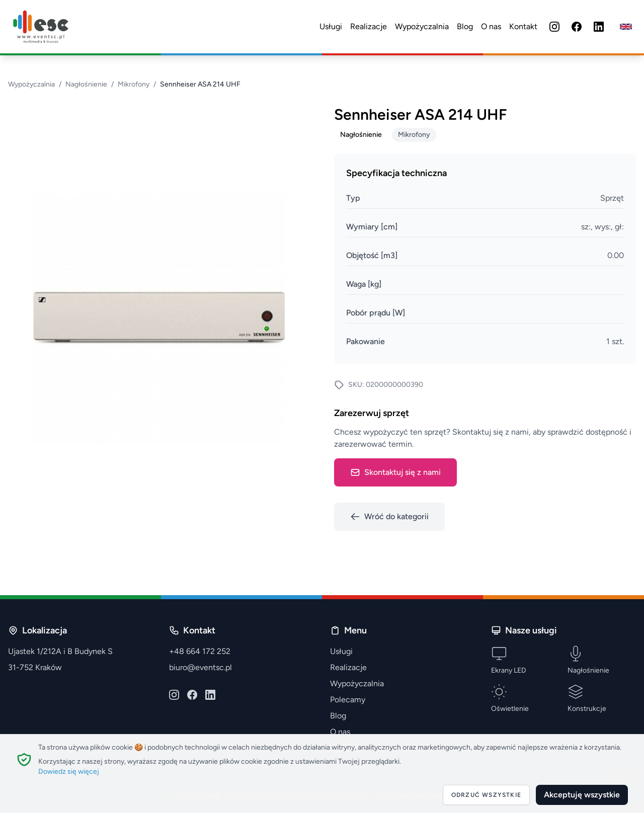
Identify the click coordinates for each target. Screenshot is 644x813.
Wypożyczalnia (422, 26)
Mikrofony (134, 84)
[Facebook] (577, 27)
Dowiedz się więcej (69, 771)
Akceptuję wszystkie (582, 795)
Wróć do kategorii (389, 517)
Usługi (331, 26)
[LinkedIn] (599, 27)
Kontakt (523, 26)
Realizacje (369, 26)
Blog (465, 26)
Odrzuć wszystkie (486, 795)
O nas (491, 26)
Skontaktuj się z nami (395, 472)
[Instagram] (554, 27)
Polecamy (348, 700)
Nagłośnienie (86, 84)
